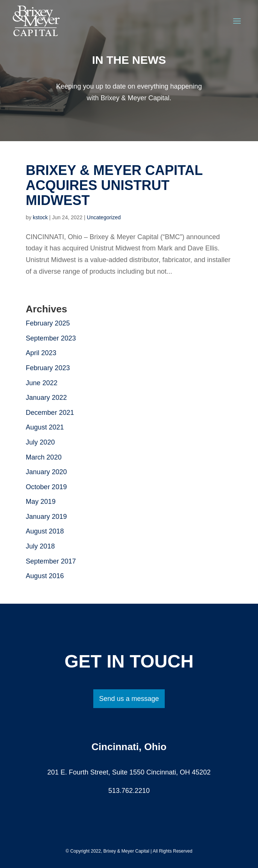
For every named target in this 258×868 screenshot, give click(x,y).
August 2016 (45, 576)
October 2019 (46, 487)
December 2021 (50, 413)
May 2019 (41, 502)
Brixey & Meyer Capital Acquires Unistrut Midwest (114, 185)
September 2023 (51, 338)
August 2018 (45, 531)
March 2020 (44, 457)
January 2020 (46, 472)
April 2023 (41, 353)
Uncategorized (104, 217)
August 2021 (45, 427)
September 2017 (51, 561)
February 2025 (48, 323)
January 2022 (46, 398)
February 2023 (48, 368)
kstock (40, 217)
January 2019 (46, 517)
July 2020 (40, 442)
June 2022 (42, 383)
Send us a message (129, 699)
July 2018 (40, 546)
